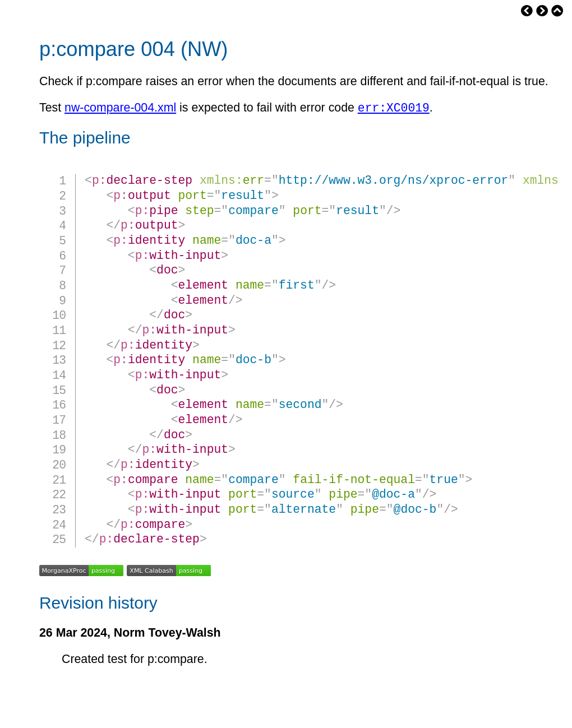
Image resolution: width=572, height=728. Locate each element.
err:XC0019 (394, 109)
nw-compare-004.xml (120, 110)
